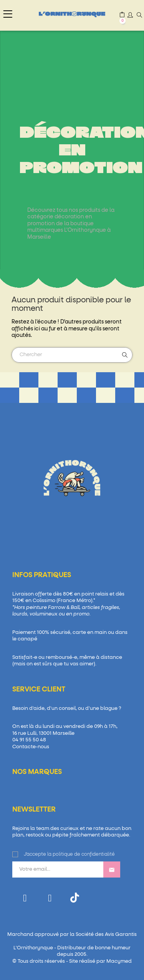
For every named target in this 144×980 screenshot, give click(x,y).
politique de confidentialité (84, 855)
